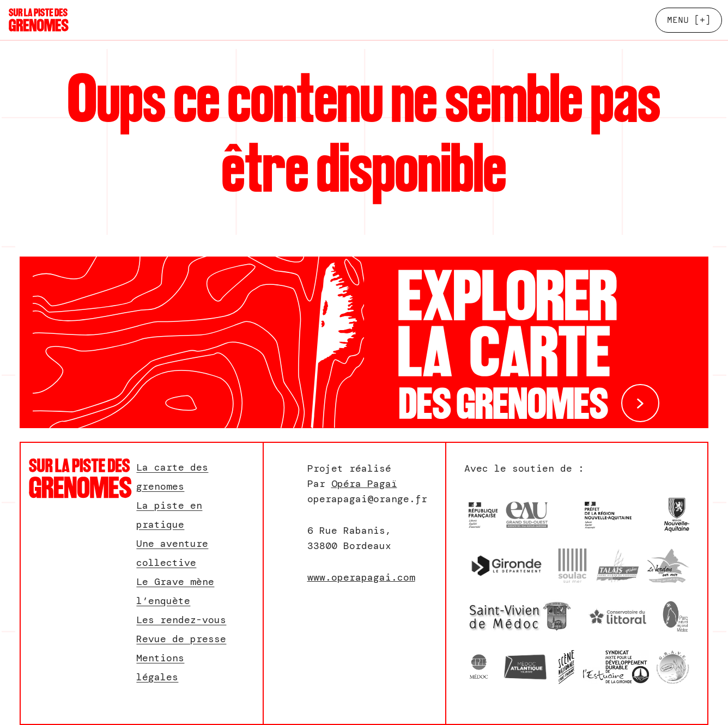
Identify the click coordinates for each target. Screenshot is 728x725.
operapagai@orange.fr (367, 499)
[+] (689, 20)
